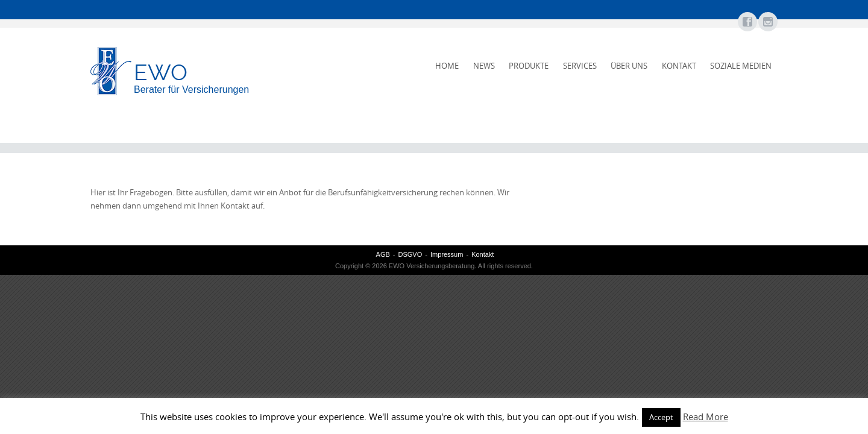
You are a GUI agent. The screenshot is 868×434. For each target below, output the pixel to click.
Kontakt (679, 66)
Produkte (529, 66)
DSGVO (410, 254)
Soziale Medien (741, 66)
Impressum (447, 254)
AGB (383, 254)
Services (580, 66)
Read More (706, 417)
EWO (161, 72)
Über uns (629, 66)
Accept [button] (661, 417)
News (484, 66)
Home (447, 66)
